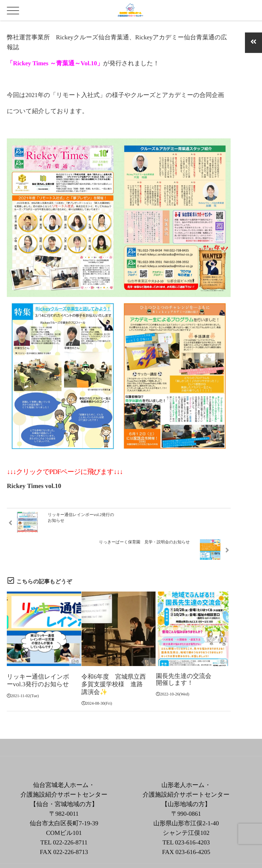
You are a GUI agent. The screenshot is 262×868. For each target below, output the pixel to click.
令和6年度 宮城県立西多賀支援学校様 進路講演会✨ (114, 660)
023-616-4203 (192, 817)
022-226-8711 (70, 817)
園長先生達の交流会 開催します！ (187, 656)
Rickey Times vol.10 (34, 486)
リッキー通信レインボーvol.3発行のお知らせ (38, 656)
